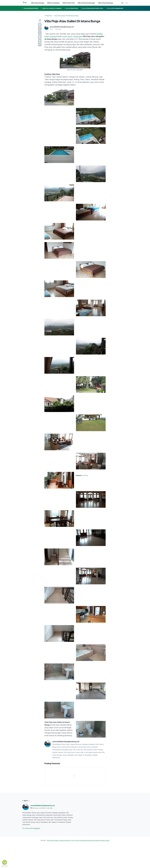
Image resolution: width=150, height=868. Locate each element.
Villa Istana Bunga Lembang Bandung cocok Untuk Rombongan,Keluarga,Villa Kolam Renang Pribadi (78, 840)
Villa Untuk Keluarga (105, 3)
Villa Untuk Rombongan (86, 3)
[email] (40, 45)
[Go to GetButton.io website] (5, 866)
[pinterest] (40, 41)
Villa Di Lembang (53, 3)
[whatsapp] (40, 33)
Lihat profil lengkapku (31, 828)
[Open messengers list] (5, 862)
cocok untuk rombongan (72, 36)
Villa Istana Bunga (37, 3)
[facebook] (40, 25)
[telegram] (40, 37)
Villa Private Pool (68, 3)
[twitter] (40, 29)
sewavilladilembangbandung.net (43, 805)
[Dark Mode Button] (122, 3)
